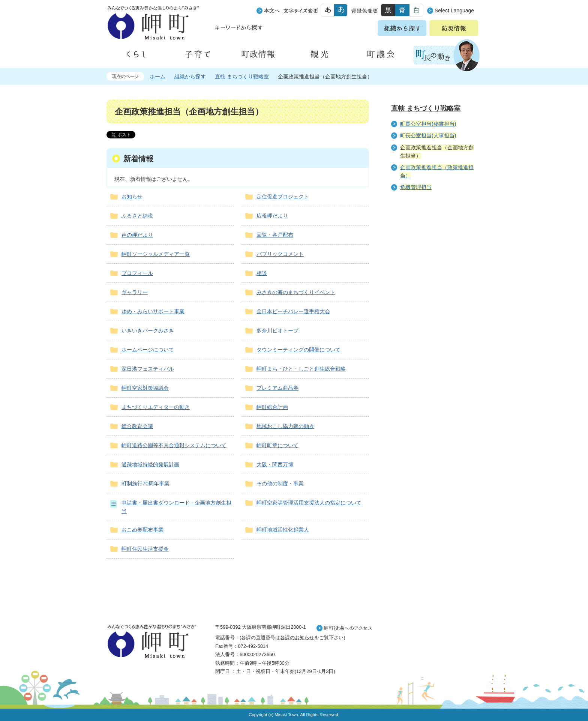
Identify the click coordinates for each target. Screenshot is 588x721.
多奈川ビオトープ (277, 330)
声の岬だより (137, 235)
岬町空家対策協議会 (145, 388)
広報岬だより (272, 216)
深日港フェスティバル (148, 369)
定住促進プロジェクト (283, 197)
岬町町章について (277, 445)
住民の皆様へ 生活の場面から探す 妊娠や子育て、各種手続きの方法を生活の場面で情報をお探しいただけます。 (433, 278)
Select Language (454, 11)
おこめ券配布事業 (142, 530)
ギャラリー (135, 292)
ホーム (157, 77)
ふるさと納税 (137, 216)
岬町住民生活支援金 (145, 549)
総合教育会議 (137, 426)
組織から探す (190, 77)
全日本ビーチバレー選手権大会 (293, 311)
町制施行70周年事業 (145, 484)
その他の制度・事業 (280, 484)
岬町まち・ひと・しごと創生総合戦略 (301, 369)
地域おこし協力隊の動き (285, 426)
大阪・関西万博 (275, 464)
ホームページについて (148, 350)
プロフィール (137, 273)
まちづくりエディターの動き (156, 407)
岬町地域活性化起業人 (283, 530)
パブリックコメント (280, 254)
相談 (262, 273)
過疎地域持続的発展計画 (150, 464)
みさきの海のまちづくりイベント (296, 292)
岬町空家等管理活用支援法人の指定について (309, 503)
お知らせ (132, 197)
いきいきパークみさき (148, 330)
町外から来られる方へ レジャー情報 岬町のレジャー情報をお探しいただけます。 (433, 387)
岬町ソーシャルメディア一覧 (156, 254)
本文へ (272, 11)
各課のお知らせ (297, 638)
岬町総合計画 (272, 407)
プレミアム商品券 (277, 388)
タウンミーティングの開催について (298, 350)
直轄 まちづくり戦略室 (242, 77)
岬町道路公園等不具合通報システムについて (174, 445)
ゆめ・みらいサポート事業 (153, 311)
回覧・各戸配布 (275, 235)
